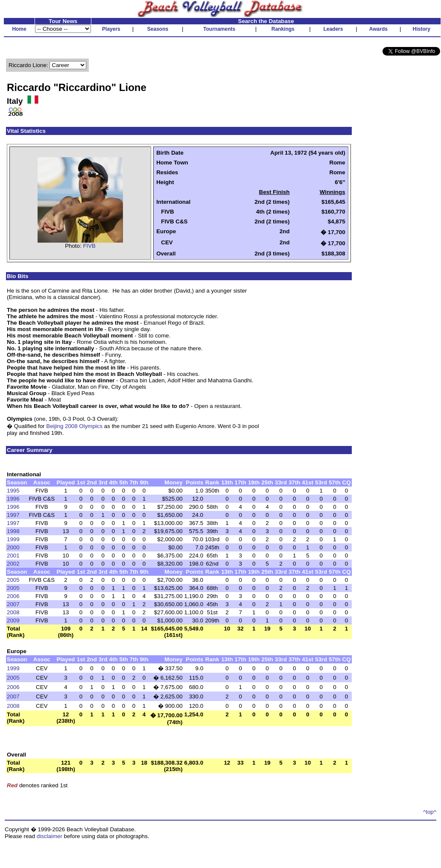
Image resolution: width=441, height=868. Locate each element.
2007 (13, 604)
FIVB (89, 246)
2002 (13, 564)
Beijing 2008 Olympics (74, 426)
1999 (13, 539)
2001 (13, 556)
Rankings (283, 29)
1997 (13, 515)
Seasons (158, 29)
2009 (13, 620)
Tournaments (219, 29)
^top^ (430, 812)
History (422, 29)
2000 (13, 547)
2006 (13, 596)
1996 (13, 499)
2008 (13, 612)
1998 (13, 531)
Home (19, 29)
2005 (13, 580)
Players (111, 29)
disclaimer (50, 836)
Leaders (333, 29)
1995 (13, 491)
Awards (378, 29)
